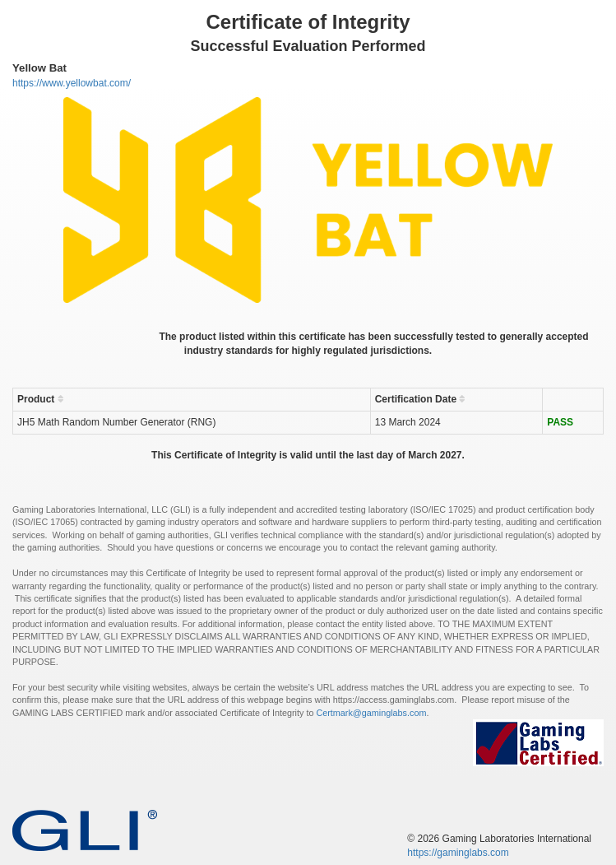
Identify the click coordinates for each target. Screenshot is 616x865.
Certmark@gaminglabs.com (371, 713)
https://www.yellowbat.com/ (72, 83)
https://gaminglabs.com (458, 853)
